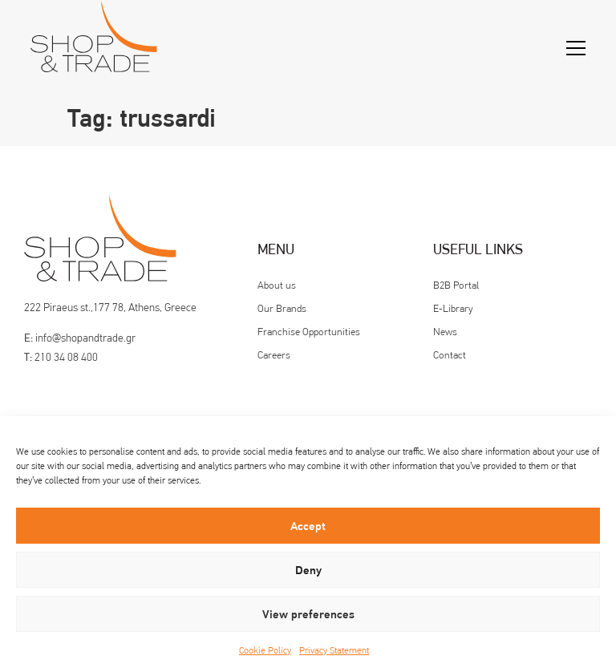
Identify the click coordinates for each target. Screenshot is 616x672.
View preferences (308, 614)
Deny (308, 570)
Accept (308, 526)
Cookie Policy (265, 650)
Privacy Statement (334, 650)
